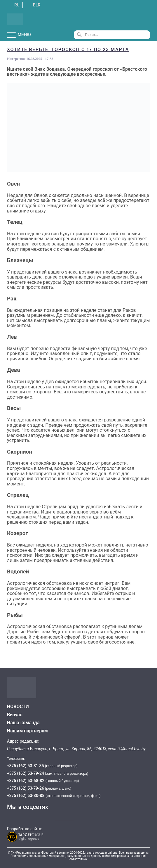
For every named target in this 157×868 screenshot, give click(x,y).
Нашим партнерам (27, 731)
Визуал (15, 715)
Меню (19, 35)
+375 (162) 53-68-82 (26, 781)
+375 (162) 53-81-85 (26, 766)
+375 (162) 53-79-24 (26, 773)
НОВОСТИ (18, 707)
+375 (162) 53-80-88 (26, 796)
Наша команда (23, 723)
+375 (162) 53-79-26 (26, 788)
